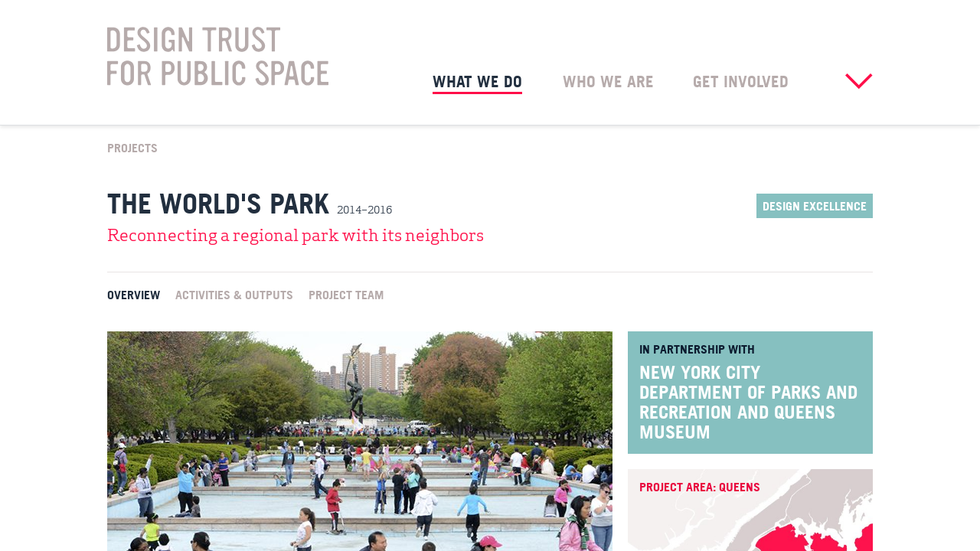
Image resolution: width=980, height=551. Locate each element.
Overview (134, 294)
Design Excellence (815, 206)
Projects (132, 147)
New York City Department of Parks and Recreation (748, 392)
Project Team (346, 294)
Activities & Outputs (234, 294)
